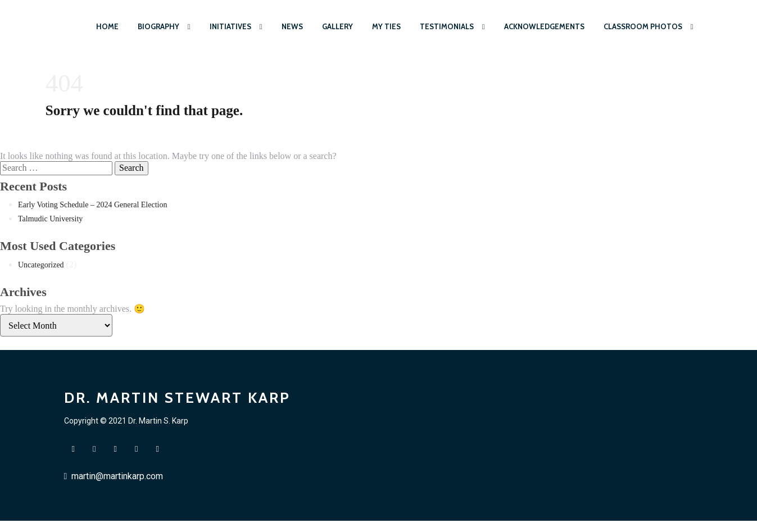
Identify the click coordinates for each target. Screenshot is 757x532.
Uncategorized (41, 265)
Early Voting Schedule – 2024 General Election (92, 205)
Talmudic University (50, 219)
